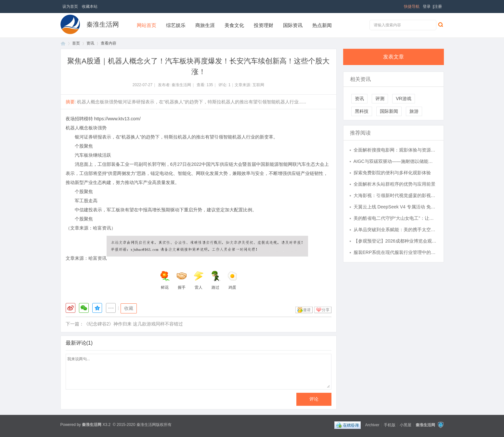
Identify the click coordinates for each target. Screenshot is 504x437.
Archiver (372, 425)
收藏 (129, 308)
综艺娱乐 (176, 25)
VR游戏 (403, 99)
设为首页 (70, 7)
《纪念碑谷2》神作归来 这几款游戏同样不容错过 (134, 324)
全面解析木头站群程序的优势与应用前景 (394, 184)
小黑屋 (406, 425)
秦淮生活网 (103, 24)
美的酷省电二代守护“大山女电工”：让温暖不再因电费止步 (395, 218)
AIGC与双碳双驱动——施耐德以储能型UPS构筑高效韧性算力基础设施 (395, 161)
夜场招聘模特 (79, 119)
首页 (63, 43)
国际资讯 (293, 25)
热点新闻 (322, 25)
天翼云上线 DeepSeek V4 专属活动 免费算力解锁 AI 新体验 (395, 207)
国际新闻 (389, 111)
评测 (380, 99)
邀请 (307, 310)
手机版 (390, 425)
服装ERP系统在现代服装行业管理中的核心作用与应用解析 (395, 252)
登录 (427, 7)
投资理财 (264, 25)
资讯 (90, 43)
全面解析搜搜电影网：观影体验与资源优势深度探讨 (395, 150)
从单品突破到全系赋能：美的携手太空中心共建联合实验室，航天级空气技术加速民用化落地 (395, 230)
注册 (438, 7)
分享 (326, 310)
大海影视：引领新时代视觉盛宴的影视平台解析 (395, 195)
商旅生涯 (205, 25)
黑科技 (362, 111)
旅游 (414, 111)
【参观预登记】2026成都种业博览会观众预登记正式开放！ (395, 241)
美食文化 (234, 25)
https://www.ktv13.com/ (117, 119)
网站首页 (147, 25)
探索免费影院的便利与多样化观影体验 (392, 173)
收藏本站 (90, 7)
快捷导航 (412, 7)
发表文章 (394, 57)
